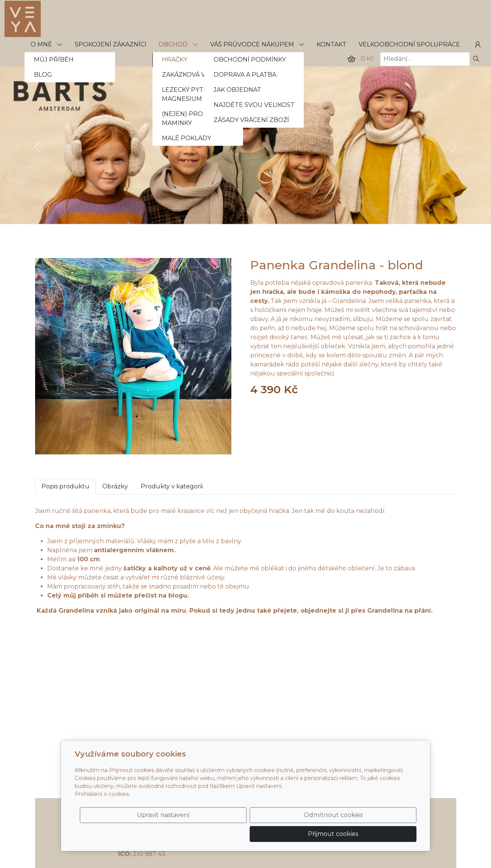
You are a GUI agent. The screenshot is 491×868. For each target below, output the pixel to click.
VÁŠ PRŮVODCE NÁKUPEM (257, 44)
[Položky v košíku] (351, 59)
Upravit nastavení (229, 829)
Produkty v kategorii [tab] (172, 486)
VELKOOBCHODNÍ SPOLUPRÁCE (409, 44)
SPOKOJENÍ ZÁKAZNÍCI (111, 44)
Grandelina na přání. (401, 611)
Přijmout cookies (380, 829)
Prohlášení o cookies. (102, 804)
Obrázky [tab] (115, 486)
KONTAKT (332, 44)
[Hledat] (476, 59)
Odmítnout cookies (305, 829)
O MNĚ (47, 44)
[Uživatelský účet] (478, 45)
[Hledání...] (425, 59)
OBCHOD (178, 44)
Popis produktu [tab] (65, 486)
